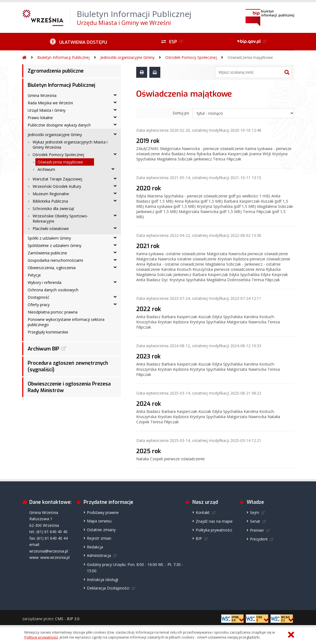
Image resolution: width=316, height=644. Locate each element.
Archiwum (46, 169)
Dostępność (39, 297)
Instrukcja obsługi (103, 580)
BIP (199, 538)
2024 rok (149, 404)
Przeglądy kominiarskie (48, 332)
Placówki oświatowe (51, 228)
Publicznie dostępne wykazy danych (59, 125)
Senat (255, 521)
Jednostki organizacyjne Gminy (127, 57)
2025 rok (149, 451)
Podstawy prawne (103, 512)
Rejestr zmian (99, 538)
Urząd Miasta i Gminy (47, 110)
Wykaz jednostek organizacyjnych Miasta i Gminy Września (70, 145)
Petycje (34, 275)
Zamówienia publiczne (47, 253)
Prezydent (259, 539)
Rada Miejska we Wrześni (50, 103)
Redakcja (95, 547)
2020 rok (149, 188)
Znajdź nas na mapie (214, 521)
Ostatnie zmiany (101, 530)
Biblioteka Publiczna (50, 201)
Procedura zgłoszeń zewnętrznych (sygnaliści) (68, 366)
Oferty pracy (39, 305)
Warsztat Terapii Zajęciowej (57, 179)
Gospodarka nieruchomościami (55, 260)
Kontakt (203, 512)
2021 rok (148, 246)
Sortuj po (181, 113)
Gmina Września (42, 95)
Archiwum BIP (43, 349)
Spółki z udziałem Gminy (49, 238)
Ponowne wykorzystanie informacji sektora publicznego (66, 322)
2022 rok (149, 309)
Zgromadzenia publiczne (56, 71)
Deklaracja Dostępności (108, 588)
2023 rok (148, 357)
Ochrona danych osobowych (53, 290)
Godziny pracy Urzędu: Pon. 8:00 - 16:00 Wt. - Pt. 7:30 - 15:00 (135, 568)
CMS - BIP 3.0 (67, 619)
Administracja (99, 555)
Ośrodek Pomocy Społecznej (191, 57)
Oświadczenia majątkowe (250, 57)
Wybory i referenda (45, 282)
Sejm (254, 512)
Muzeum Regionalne (51, 194)
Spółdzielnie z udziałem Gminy (55, 245)
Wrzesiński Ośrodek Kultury (57, 186)
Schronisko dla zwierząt (53, 209)
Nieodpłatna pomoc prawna (53, 312)
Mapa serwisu (99, 521)
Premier (257, 530)
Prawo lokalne (40, 118)
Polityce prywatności (41, 637)
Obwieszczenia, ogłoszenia (52, 268)
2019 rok (148, 141)
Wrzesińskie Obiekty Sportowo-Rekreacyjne (60, 219)
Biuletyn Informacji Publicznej (63, 57)
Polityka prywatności (214, 530)
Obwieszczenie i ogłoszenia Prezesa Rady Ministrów (69, 387)
